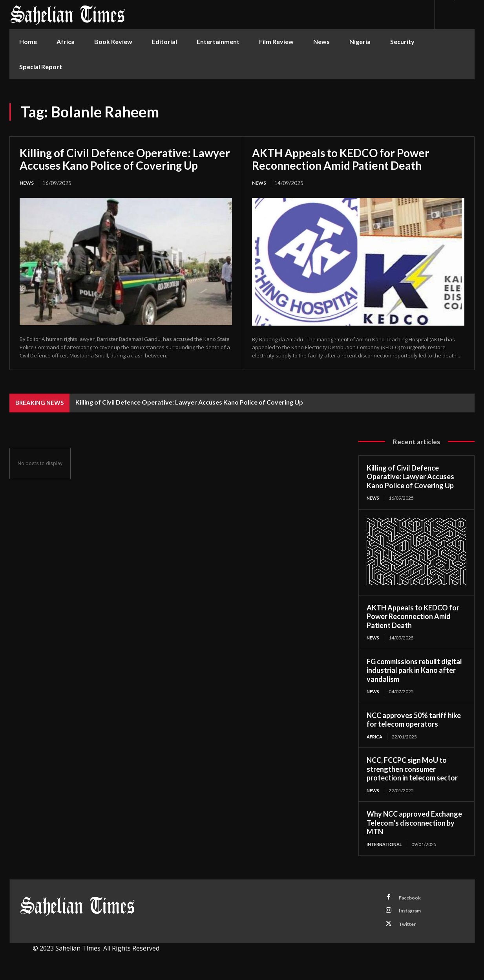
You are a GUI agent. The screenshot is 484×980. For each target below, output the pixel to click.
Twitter (409, 930)
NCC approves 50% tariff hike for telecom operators (414, 721)
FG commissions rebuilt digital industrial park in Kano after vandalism (414, 671)
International (386, 846)
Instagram (413, 915)
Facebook (412, 901)
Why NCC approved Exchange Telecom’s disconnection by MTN (414, 825)
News (27, 183)
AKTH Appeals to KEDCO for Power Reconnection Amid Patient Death (341, 159)
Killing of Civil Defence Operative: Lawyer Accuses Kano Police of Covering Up (125, 159)
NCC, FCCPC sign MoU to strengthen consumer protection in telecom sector (412, 771)
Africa (376, 738)
